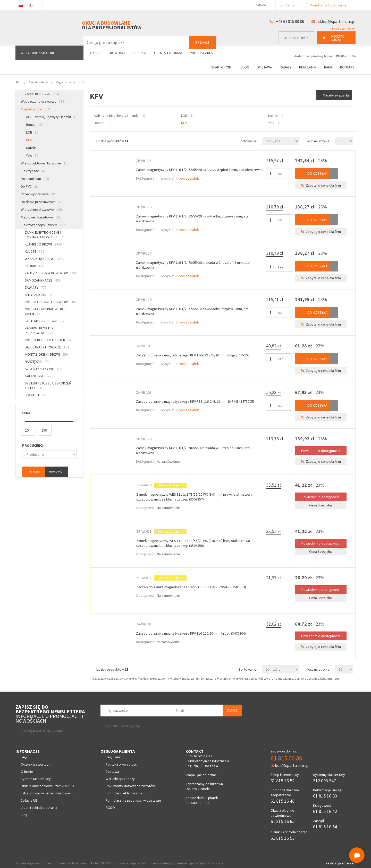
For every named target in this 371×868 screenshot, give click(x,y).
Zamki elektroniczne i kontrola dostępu (45, 235)
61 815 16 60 (325, 790)
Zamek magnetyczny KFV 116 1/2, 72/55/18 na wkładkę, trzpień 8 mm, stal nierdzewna (198, 309)
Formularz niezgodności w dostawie (133, 795)
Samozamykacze (43, 280)
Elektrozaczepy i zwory (43, 225)
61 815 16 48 (283, 795)
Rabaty (286, 67)
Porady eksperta (335, 95)
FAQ (24, 752)
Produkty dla (203, 53)
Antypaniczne (40, 295)
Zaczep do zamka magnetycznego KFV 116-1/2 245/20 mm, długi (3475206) (193, 355)
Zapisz (232, 705)
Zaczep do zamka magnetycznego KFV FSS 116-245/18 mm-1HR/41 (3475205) (196, 401)
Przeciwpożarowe (38, 194)
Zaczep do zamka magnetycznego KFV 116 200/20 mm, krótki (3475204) (200, 628)
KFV (32, 140)
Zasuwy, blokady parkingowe (39, 330)
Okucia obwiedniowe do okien (45, 311)
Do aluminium (35, 179)
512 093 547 (324, 775)
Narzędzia (37, 362)
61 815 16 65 (283, 816)
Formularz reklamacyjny (124, 788)
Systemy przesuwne (45, 321)
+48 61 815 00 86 (290, 21)
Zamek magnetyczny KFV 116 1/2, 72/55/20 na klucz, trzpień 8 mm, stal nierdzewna (199, 171)
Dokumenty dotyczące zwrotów (130, 781)
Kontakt (260, 5)
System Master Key (36, 773)
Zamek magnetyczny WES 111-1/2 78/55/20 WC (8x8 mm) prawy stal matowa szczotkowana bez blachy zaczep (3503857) (196, 493)
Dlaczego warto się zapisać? (42, 725)
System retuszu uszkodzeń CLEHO (48, 385)
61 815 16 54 (325, 821)
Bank (328, 67)
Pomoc (288, 5)
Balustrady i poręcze (47, 347)
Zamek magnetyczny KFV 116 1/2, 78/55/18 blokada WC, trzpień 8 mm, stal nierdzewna (199, 447)
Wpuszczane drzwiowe (43, 101)
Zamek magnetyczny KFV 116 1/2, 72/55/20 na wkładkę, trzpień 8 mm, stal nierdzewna (198, 217)
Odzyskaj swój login (36, 759)
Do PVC (29, 186)
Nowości (117, 53)
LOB (32, 132)
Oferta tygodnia (168, 53)
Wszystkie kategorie (38, 53)
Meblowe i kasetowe (41, 217)
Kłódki (34, 266)
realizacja (334, 857)
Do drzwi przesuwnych (41, 202)
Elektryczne (33, 171)
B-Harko (139, 53)
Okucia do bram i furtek (49, 340)
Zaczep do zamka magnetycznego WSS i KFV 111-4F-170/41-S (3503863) (200, 582)
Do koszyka (315, 173)
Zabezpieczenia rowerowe (50, 273)
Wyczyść (56, 472)
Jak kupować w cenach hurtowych (47, 788)
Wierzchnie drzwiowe (41, 209)
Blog (245, 67)
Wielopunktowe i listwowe (45, 163)
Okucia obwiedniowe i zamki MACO (47, 781)
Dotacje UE (29, 795)
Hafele (33, 148)
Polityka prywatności (122, 759)
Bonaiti (34, 125)
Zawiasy (36, 287)
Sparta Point (222, 67)
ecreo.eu (349, 857)
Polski (28, 5)
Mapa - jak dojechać (201, 769)
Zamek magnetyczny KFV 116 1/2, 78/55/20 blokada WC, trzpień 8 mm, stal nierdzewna (199, 263)
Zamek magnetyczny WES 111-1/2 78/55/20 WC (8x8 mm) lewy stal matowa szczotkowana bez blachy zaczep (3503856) (195, 538)
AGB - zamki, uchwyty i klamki (52, 117)
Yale (32, 155)
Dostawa (264, 67)
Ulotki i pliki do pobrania (39, 802)
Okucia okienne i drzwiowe (51, 302)
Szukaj (202, 42)
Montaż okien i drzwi (46, 354)
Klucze (35, 251)
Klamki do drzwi (43, 244)
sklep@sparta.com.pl (337, 21)
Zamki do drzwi (42, 94)
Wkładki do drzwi (44, 259)
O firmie (27, 766)
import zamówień (343, 29)
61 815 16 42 (325, 806)
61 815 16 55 (283, 832)
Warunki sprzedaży (120, 773)
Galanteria (38, 376)
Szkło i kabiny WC (43, 369)
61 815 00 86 (286, 753)
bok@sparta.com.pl (290, 760)
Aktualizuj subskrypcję (123, 720)
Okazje (96, 53)
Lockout (35, 395)
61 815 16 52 (283, 775)
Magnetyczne (35, 109)
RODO (110, 802)
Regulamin (308, 67)
